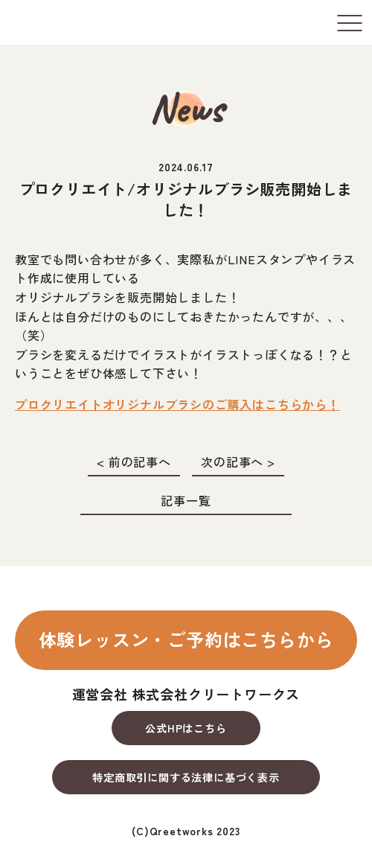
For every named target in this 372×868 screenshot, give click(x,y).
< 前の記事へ (134, 462)
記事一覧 (186, 500)
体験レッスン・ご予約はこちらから (186, 639)
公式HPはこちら (186, 728)
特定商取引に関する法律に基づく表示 (186, 777)
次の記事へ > (238, 462)
